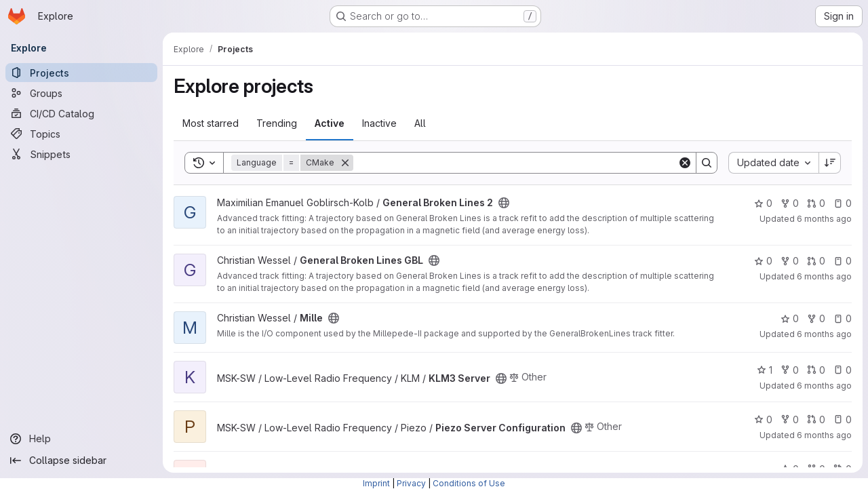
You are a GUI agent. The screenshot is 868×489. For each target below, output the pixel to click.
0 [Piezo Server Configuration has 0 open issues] (843, 419)
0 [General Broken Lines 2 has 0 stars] (763, 203)
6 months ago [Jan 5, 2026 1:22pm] (824, 435)
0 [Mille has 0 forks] (816, 318)
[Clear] (685, 163)
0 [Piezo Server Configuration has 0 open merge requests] (816, 419)
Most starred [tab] (211, 123)
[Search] (515, 163)
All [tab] (420, 123)
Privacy (411, 483)
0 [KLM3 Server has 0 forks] (790, 370)
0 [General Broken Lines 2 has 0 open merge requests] (816, 203)
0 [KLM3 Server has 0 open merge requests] (816, 370)
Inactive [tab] (379, 123)
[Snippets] (81, 154)
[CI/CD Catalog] (81, 113)
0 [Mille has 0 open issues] (843, 318)
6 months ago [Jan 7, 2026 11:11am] (824, 219)
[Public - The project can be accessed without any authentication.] (504, 203)
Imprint (376, 483)
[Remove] (345, 163)
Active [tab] (330, 123)
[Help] (81, 439)
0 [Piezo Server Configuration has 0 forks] (790, 419)
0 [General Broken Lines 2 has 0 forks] (790, 203)
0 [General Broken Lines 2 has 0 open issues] (843, 203)
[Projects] (81, 73)
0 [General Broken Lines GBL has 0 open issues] (843, 261)
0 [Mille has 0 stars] (790, 318)
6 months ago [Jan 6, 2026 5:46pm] (824, 334)
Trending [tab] (277, 123)
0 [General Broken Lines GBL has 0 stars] (763, 261)
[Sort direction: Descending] (830, 163)
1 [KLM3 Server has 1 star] (765, 370)
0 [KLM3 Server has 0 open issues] (843, 370)
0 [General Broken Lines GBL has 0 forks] (790, 261)
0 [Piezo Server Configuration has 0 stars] (763, 419)
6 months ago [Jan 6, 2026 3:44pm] (824, 386)
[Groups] (81, 93)
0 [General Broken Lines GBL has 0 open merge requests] (816, 261)
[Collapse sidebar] (81, 461)
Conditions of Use (469, 483)
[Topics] (81, 134)
